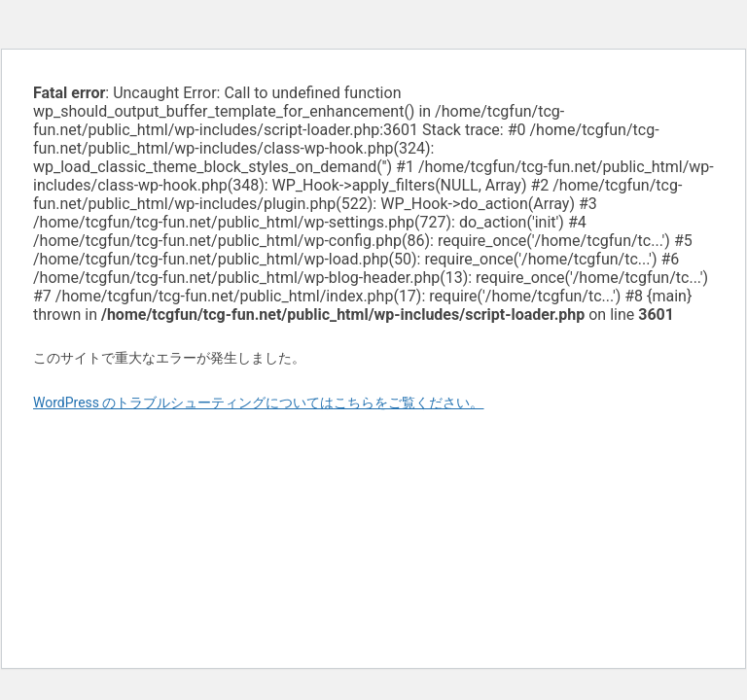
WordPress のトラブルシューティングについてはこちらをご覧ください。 (259, 402)
